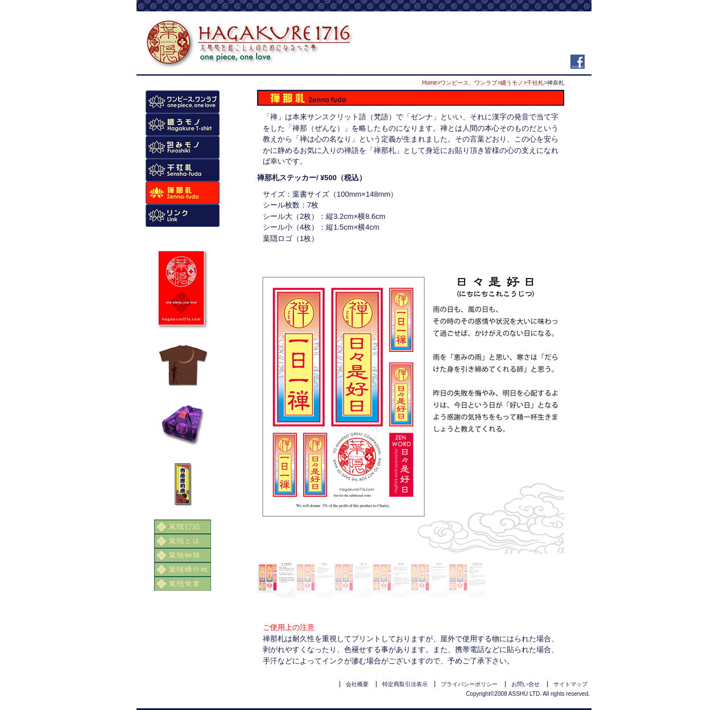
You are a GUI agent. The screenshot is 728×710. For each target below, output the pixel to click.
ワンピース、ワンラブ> (470, 83)
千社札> (537, 83)
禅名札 (183, 193)
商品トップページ (183, 102)
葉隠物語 (183, 555)
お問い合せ (526, 684)
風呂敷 (183, 147)
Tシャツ (183, 124)
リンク (183, 215)
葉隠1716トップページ (183, 527)
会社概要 (357, 684)
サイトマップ (570, 684)
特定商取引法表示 (405, 684)
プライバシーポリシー (469, 684)
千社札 (183, 170)
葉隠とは (183, 541)
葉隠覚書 (183, 584)
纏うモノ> (514, 83)
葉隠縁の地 (183, 569)
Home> (431, 83)
